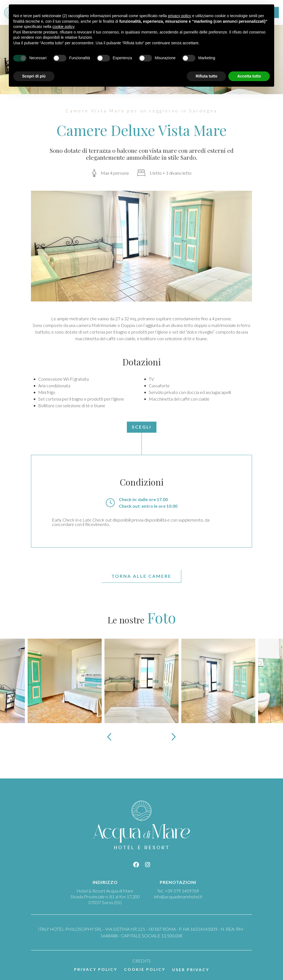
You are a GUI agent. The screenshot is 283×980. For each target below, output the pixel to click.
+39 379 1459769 (182, 891)
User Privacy (191, 970)
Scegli (142, 427)
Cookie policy (145, 969)
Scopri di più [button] (34, 76)
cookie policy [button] (63, 27)
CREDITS (142, 961)
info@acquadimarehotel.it (178, 897)
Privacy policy (96, 969)
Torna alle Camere (141, 576)
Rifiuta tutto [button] (207, 76)
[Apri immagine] (65, 680)
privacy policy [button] (180, 16)
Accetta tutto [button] (249, 76)
